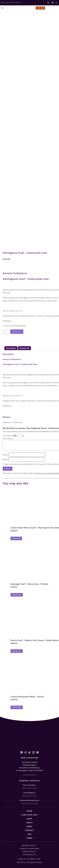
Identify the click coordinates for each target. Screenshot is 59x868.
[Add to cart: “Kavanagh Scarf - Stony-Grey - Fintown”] (17, 595)
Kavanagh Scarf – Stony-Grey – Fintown (29, 584)
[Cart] (56, 3)
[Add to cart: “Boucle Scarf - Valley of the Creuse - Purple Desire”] (17, 651)
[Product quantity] (6, 332)
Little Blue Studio (33, 862)
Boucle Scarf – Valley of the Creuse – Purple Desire (34, 640)
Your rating (8, 436)
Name (6, 455)
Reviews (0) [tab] (24, 348)
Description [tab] (11, 348)
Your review (8, 438)
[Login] (53, 3)
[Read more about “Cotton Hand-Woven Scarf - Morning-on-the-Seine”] (16, 538)
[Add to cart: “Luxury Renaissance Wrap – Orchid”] (17, 707)
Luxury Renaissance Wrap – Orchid (27, 697)
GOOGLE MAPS (29, 775)
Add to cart (17, 332)
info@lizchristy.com (29, 796)
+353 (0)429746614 (29, 788)
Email (6, 460)
